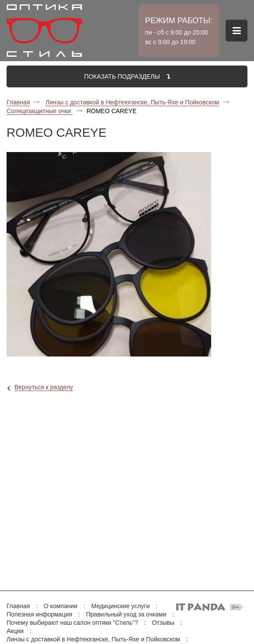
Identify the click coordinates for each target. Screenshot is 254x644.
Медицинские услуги (120, 606)
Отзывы (163, 623)
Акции (15, 631)
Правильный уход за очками (126, 614)
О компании (61, 606)
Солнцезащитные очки (40, 111)
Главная (18, 102)
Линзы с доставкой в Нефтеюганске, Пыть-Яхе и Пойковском (132, 102)
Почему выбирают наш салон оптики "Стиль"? (72, 623)
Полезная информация (39, 614)
